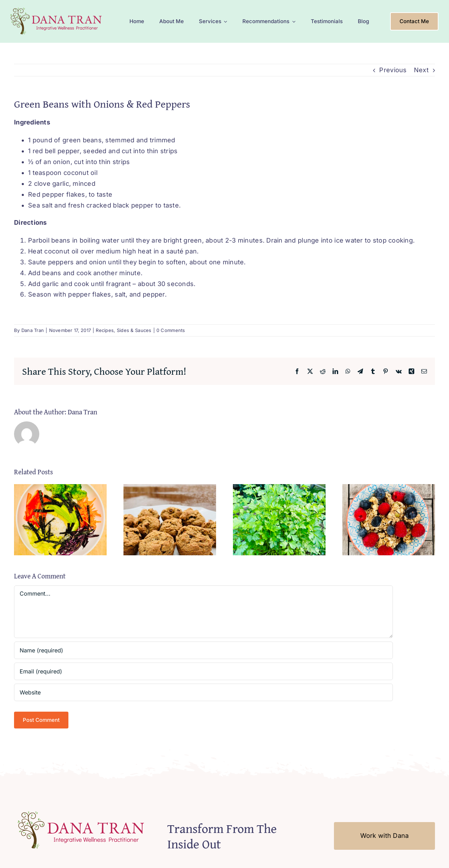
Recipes (105, 330)
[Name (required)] (203, 650)
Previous (393, 70)
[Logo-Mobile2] (57, 8)
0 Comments (171, 330)
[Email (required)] (203, 671)
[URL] (203, 692)
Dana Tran (33, 330)
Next (421, 70)
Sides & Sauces (134, 330)
